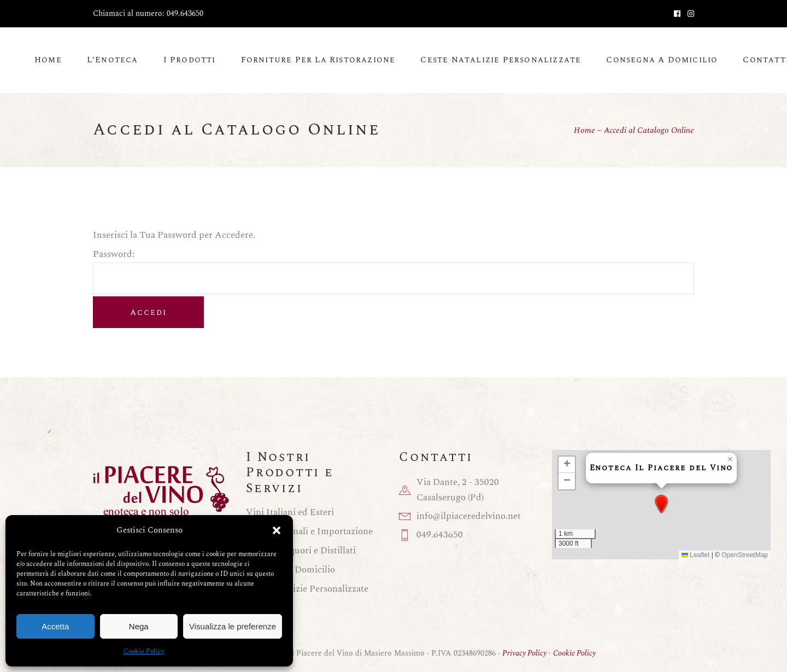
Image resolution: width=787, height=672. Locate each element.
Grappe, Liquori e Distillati (301, 551)
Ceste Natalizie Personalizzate (307, 589)
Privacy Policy (524, 653)
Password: (393, 261)
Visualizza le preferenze (233, 626)
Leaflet (695, 555)
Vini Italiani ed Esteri (290, 512)
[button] (277, 530)
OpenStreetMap (745, 555)
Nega (139, 626)
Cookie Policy (144, 651)
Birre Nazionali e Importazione (309, 531)
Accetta (55, 626)
